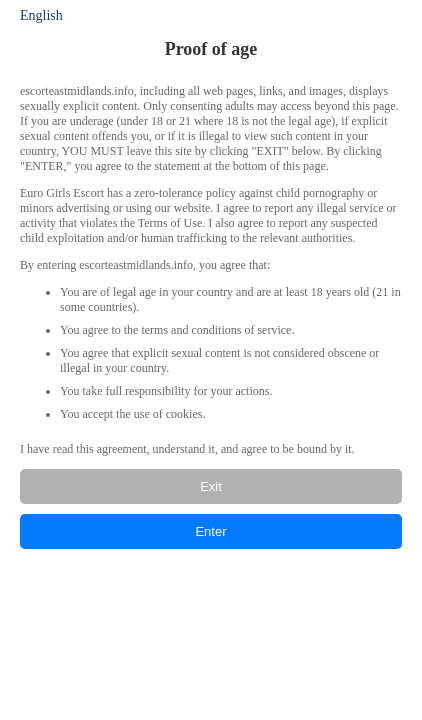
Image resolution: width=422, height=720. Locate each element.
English (41, 15)
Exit (211, 486)
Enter (210, 531)
